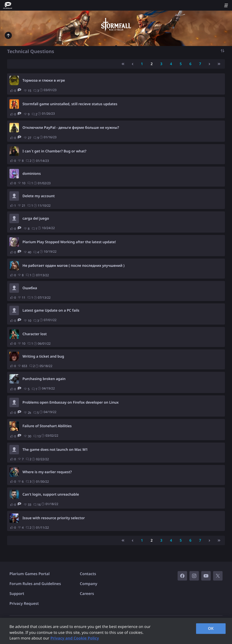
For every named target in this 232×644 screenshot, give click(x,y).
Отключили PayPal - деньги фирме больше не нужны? (71, 128)
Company (89, 584)
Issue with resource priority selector (54, 518)
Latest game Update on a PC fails (51, 310)
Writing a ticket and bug (43, 356)
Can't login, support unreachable (51, 494)
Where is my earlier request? (47, 472)
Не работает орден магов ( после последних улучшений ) (73, 266)
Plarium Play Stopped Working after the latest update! (69, 242)
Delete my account (39, 196)
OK (211, 628)
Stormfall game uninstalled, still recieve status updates (70, 104)
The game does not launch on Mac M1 (55, 450)
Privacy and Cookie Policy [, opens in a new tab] (75, 638)
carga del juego (36, 218)
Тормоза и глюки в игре (44, 80)
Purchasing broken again (44, 379)
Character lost (35, 334)
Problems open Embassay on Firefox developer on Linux (71, 402)
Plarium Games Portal (30, 574)
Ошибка (30, 288)
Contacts (88, 574)
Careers (87, 594)
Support (17, 594)
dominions (32, 174)
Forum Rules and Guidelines (35, 584)
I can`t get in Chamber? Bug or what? (54, 151)
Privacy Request (24, 603)
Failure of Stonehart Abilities (47, 426)
